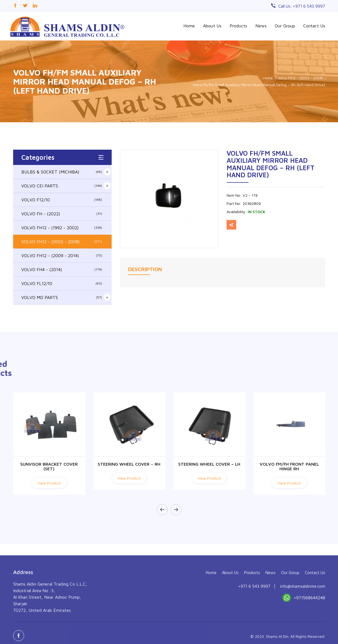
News (261, 26)
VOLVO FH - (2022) (62, 213)
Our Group (285, 26)
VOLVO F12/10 (62, 199)
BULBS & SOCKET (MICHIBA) (62, 171)
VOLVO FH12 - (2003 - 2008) (62, 241)
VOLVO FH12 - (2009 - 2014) (62, 255)
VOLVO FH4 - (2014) (62, 269)
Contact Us (314, 26)
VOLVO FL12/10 (62, 283)
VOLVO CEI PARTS (62, 185)
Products (238, 26)
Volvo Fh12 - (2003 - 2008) (299, 77)
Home (189, 26)
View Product (49, 482)
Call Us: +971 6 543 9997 (301, 6)
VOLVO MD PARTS (62, 297)
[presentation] (162, 509)
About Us (212, 26)
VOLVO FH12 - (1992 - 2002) (62, 227)
